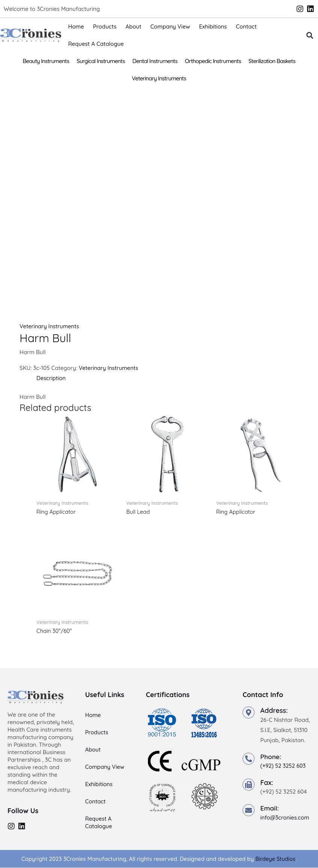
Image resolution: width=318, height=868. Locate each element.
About (133, 26)
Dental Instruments (155, 61)
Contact (246, 26)
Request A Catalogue (96, 44)
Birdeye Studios (275, 859)
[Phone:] (249, 759)
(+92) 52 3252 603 (283, 766)
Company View (170, 26)
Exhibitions (213, 26)
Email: (270, 808)
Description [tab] (51, 378)
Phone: (271, 757)
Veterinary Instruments (159, 78)
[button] (310, 35)
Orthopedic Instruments (213, 61)
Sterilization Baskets (272, 61)
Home (76, 26)
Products (105, 26)
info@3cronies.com (285, 817)
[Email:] (249, 810)
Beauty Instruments (46, 61)
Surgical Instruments (101, 61)
